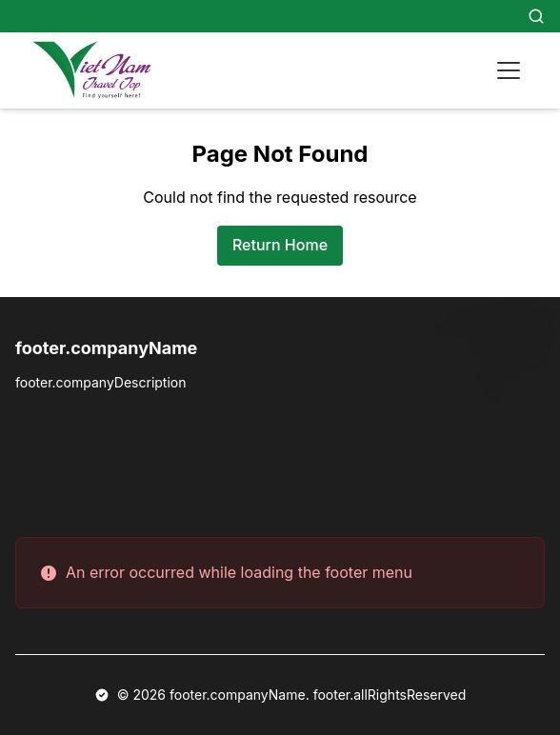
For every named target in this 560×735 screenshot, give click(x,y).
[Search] (536, 16)
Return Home (280, 245)
